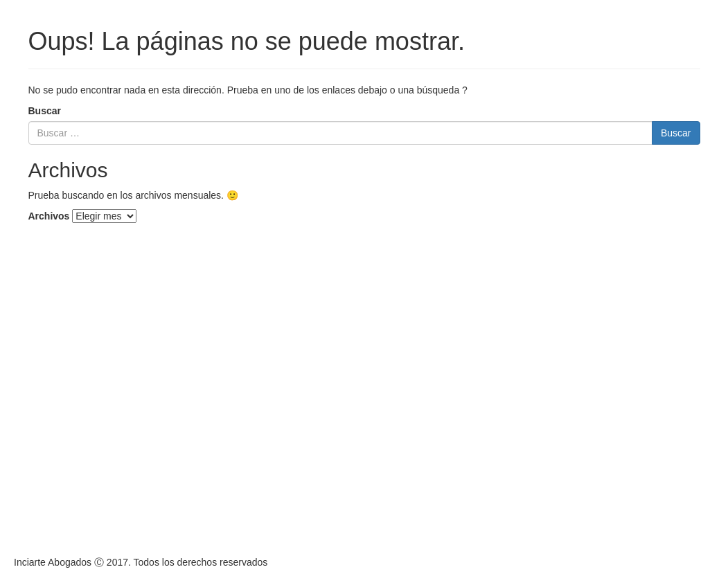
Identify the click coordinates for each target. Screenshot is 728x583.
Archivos (49, 216)
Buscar (45, 111)
